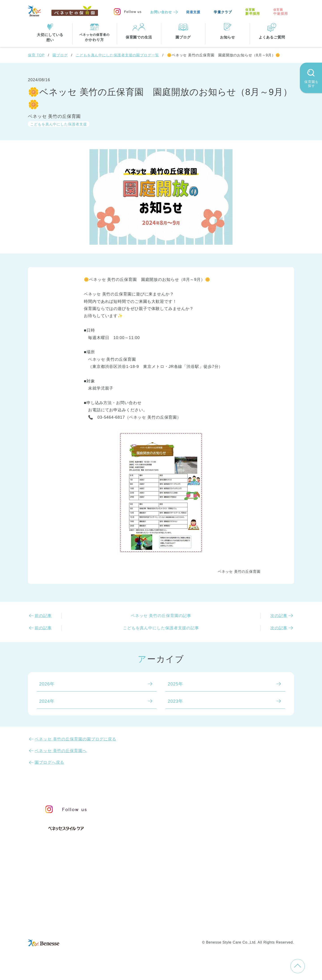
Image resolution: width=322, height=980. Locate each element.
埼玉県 (132, 897)
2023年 (175, 701)
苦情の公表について (251, 817)
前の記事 (43, 616)
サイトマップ (164, 918)
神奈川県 (157, 888)
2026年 (47, 684)
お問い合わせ (161, 12)
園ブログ (60, 55)
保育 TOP (36, 55)
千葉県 (181, 888)
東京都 (132, 888)
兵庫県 (154, 897)
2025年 (175, 684)
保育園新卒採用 (259, 927)
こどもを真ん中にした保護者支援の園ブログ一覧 (117, 55)
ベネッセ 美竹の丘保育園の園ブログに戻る (75, 739)
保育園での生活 (140, 847)
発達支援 (193, 12)
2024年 (47, 701)
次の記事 (279, 616)
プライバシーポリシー (142, 927)
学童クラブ (223, 12)
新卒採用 (253, 12)
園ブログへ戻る (49, 762)
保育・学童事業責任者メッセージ (160, 806)
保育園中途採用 (224, 927)
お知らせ (237, 807)
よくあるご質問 (246, 828)
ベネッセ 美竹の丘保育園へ (61, 751)
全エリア (135, 878)
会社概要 (192, 918)
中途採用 (281, 12)
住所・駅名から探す (146, 869)
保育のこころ (139, 815)
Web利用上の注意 (186, 927)
